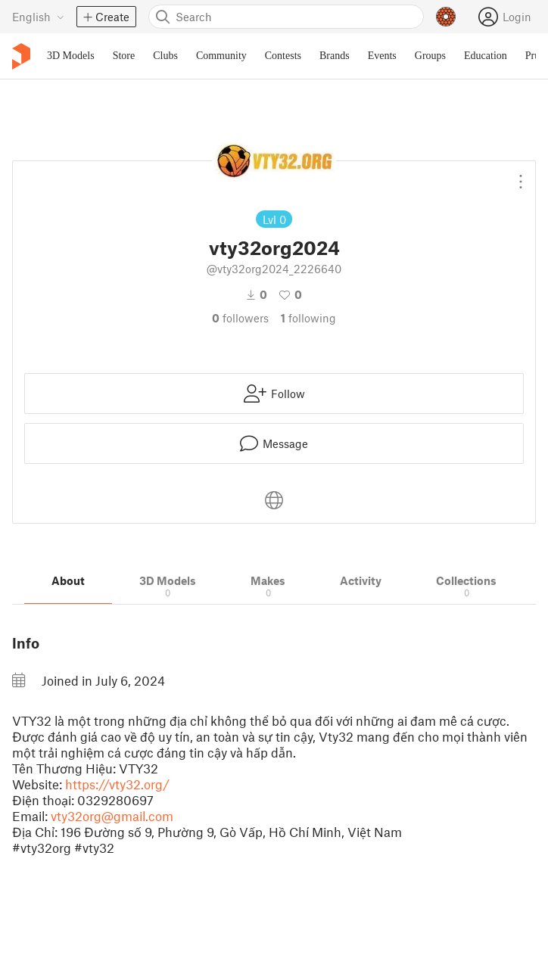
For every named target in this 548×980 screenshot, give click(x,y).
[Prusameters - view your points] (446, 17)
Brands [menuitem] (335, 56)
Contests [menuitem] (283, 56)
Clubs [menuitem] (165, 56)
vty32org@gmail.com (112, 816)
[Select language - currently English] (38, 17)
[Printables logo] (21, 56)
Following (308, 318)
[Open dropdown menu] (521, 176)
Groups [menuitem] (430, 56)
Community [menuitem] (221, 56)
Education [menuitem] (486, 56)
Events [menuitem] (382, 56)
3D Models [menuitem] (71, 56)
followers (240, 318)
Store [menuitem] (124, 56)
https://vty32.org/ (117, 784)
